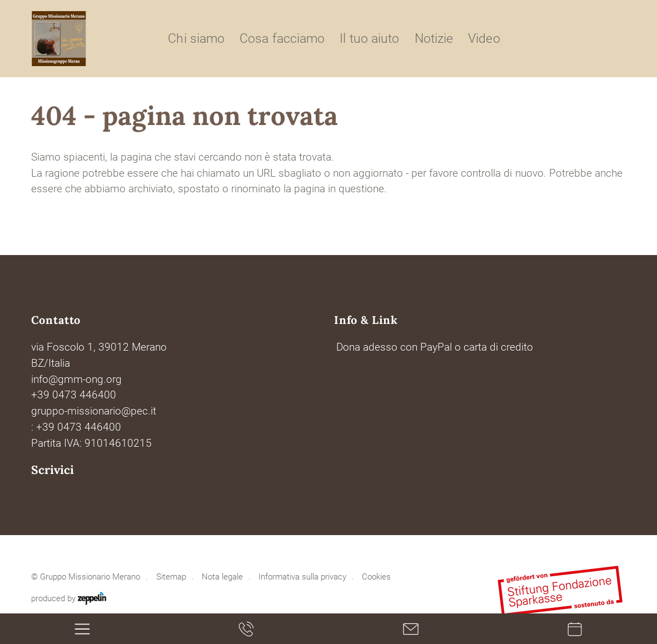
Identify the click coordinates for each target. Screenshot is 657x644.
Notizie (434, 39)
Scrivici (53, 470)
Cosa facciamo (282, 39)
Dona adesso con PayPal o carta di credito (435, 347)
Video (484, 39)
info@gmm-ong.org (76, 380)
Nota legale (222, 577)
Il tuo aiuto (369, 39)
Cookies (376, 577)
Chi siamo (196, 39)
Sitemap (171, 577)
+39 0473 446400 (74, 395)
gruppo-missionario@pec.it (94, 411)
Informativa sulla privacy (302, 577)
